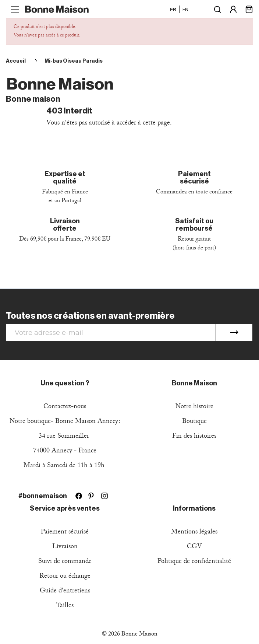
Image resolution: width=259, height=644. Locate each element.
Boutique (194, 422)
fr (173, 9)
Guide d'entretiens (65, 591)
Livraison (65, 547)
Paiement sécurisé (65, 533)
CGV (194, 547)
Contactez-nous (65, 407)
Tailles (65, 606)
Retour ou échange (65, 577)
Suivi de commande (65, 562)
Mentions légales (194, 533)
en (185, 9)
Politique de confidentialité (194, 562)
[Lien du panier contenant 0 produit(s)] (249, 9)
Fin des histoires (194, 437)
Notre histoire (194, 407)
